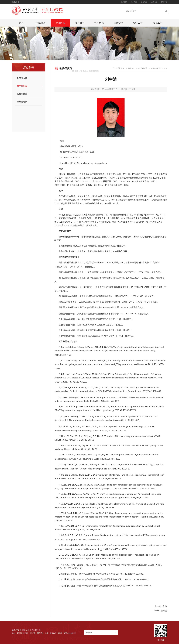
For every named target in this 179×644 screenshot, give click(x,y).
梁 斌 (165, 606)
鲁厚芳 (164, 610)
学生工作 (138, 23)
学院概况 (41, 23)
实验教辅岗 (22, 94)
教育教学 (80, 23)
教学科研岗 (22, 86)
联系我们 (124, 2)
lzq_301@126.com (75, 163)
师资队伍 (60, 23)
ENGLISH (15, 2)
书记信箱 (134, 2)
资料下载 (164, 2)
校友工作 (157, 23)
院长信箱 (144, 2)
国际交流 (119, 23)
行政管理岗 (22, 102)
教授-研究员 (156, 68)
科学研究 (99, 23)
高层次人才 (22, 78)
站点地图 (154, 2)
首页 (21, 23)
